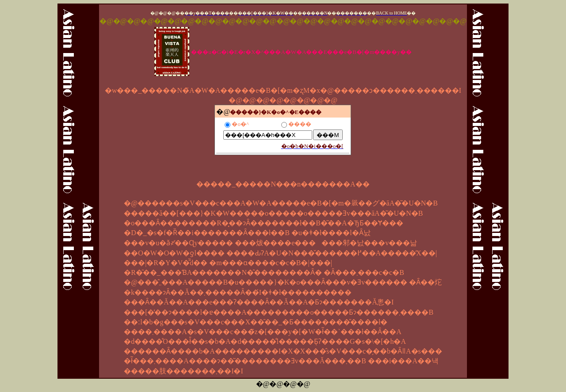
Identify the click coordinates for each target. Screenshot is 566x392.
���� (300, 124)
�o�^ (240, 124)
